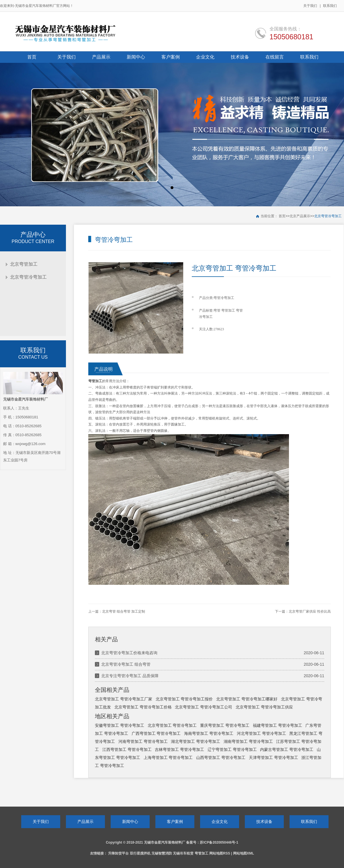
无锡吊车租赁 (183, 853)
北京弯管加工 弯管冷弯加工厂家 (124, 699)
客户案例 (175, 822)
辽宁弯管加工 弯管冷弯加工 (232, 749)
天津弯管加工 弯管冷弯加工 (273, 758)
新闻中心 (130, 822)
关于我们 (310, 6)
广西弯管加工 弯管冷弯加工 (156, 733)
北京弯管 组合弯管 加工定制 (124, 611)
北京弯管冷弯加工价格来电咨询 (129, 653)
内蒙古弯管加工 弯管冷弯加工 (287, 749)
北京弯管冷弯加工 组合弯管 (126, 664)
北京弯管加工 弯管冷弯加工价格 (143, 707)
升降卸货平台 (118, 853)
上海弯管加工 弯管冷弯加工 (168, 758)
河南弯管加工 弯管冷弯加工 (143, 741)
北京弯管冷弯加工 (328, 216)
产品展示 (85, 822)
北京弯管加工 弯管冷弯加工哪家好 (247, 699)
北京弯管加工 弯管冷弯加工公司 (204, 707)
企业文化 (220, 822)
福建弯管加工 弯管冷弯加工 (277, 725)
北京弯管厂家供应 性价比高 (310, 611)
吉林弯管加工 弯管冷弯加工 (179, 749)
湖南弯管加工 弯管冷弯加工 (248, 741)
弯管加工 (228, 310)
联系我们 (330, 6)
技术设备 (264, 822)
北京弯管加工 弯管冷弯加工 (172, 725)
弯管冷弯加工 (224, 298)
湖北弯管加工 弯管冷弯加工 (196, 741)
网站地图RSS (220, 853)
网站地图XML (244, 853)
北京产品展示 (300, 216)
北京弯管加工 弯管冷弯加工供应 (264, 707)
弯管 (217, 310)
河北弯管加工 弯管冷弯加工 (261, 733)
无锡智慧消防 (162, 853)
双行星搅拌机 (140, 853)
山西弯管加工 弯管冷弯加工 (221, 758)
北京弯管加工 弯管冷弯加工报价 (184, 699)
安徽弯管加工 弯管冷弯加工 (120, 725)
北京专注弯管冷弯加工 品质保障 (130, 676)
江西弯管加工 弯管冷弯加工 (127, 749)
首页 (282, 216)
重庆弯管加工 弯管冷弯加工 (225, 725)
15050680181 (291, 36)
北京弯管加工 (24, 264)
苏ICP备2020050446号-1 (219, 842)
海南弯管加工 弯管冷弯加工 (209, 733)
